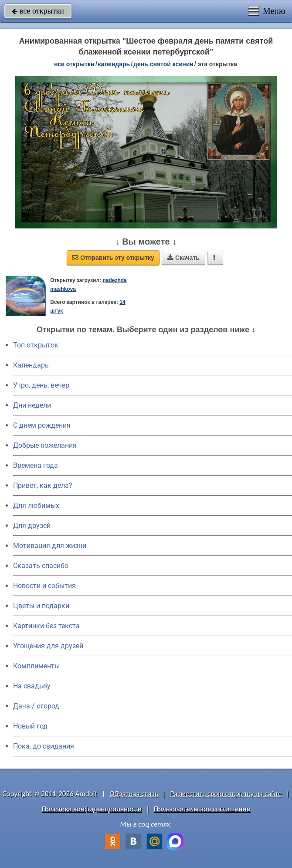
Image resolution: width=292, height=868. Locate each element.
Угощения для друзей (48, 646)
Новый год (30, 726)
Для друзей (32, 526)
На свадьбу (32, 686)
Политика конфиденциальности (92, 809)
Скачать (183, 258)
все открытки (38, 11)
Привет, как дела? (43, 485)
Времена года (36, 465)
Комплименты (36, 666)
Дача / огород (36, 706)
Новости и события (44, 586)
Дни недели (32, 405)
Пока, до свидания (44, 746)
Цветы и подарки (41, 606)
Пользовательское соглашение (202, 809)
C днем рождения (42, 425)
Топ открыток (36, 345)
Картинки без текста (46, 626)
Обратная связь (134, 794)
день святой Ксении (163, 64)
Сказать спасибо (41, 566)
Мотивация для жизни (50, 546)
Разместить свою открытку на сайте (226, 794)
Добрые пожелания (45, 445)
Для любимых (36, 505)
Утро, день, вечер (41, 385)
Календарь (114, 64)
